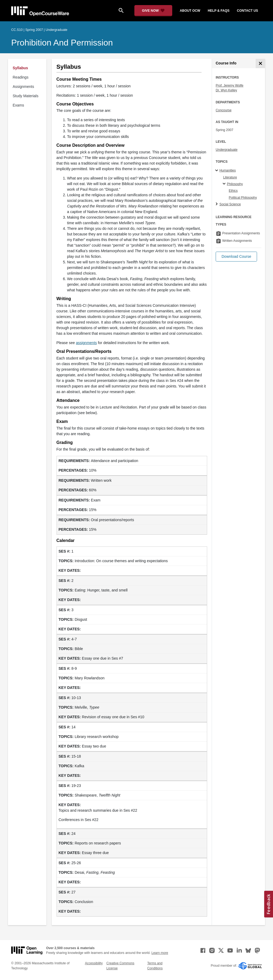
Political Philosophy (243, 198)
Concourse (224, 110)
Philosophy (235, 184)
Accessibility (94, 963)
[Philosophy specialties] (225, 184)
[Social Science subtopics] (217, 204)
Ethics (233, 191)
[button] (236, 257)
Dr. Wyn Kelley (226, 90)
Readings (21, 77)
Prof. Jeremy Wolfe (230, 85)
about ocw (190, 11)
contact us (248, 11)
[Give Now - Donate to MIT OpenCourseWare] (153, 11)
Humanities (228, 170)
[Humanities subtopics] (217, 171)
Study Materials (26, 96)
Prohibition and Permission (62, 43)
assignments (87, 343)
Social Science (230, 204)
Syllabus (21, 68)
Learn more (160, 953)
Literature (230, 177)
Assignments (23, 87)
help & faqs (218, 11)
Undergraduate (227, 150)
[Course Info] (260, 64)
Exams (19, 105)
